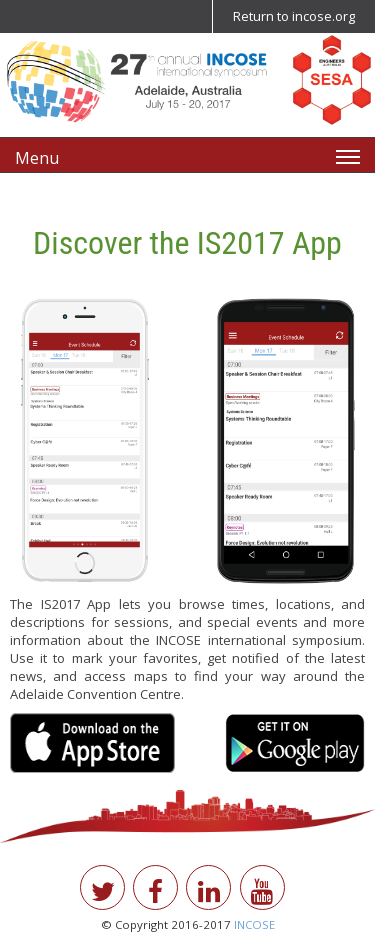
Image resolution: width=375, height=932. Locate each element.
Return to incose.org (294, 16)
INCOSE (254, 924)
